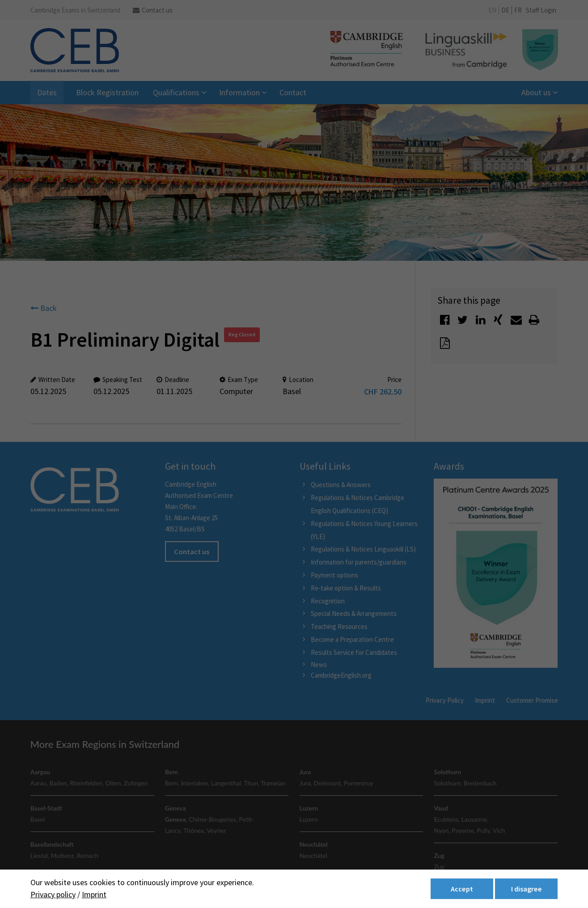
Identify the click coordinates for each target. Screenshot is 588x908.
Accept (462, 889)
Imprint (94, 894)
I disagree (527, 889)
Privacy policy (53, 894)
